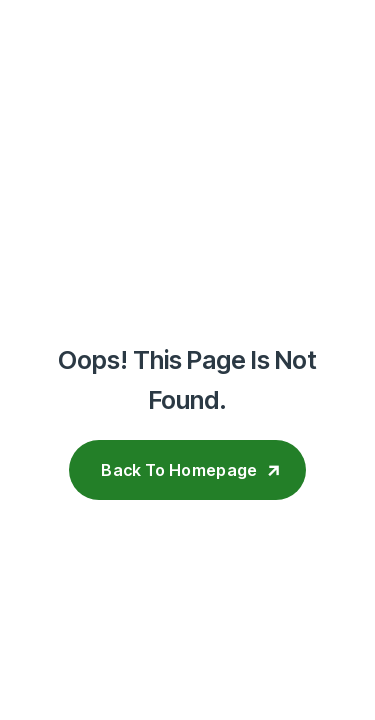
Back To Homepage (179, 470)
